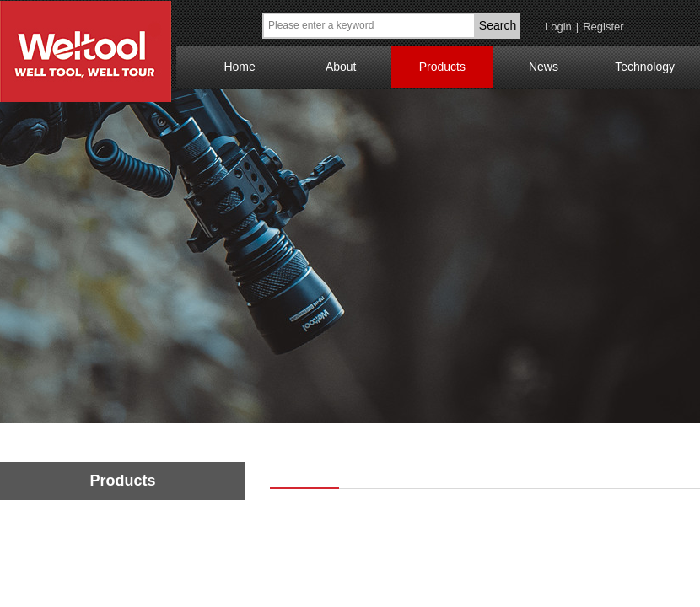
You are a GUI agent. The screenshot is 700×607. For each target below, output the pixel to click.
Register (603, 27)
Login (558, 27)
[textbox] (369, 26)
